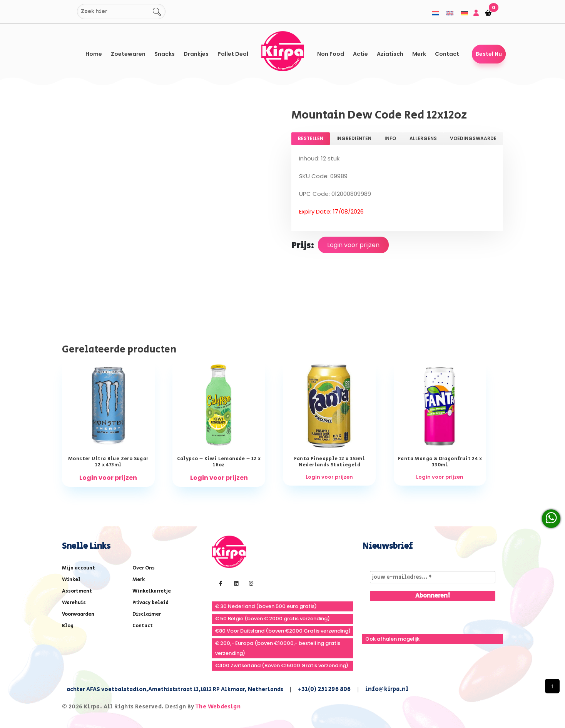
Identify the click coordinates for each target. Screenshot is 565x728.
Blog (68, 626)
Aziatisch (390, 54)
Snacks (165, 54)
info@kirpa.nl (387, 689)
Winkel (71, 580)
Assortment (77, 591)
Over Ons (144, 568)
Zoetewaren (128, 54)
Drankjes (196, 54)
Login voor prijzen (353, 245)
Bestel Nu (489, 54)
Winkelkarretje (152, 591)
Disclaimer (147, 614)
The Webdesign (218, 707)
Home (94, 54)
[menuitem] (435, 13)
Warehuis (74, 603)
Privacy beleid (150, 603)
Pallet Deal (233, 54)
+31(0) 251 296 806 (324, 689)
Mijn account (79, 568)
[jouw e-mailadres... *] (433, 577)
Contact (447, 54)
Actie (360, 54)
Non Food (331, 54)
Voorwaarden (78, 614)
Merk (419, 54)
